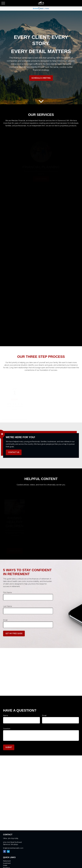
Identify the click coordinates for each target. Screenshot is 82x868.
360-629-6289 (13, 838)
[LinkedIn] (8, 851)
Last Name (7, 606)
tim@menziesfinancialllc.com (13, 848)
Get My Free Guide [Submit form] (14, 634)
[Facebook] (5, 851)
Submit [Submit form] (9, 747)
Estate (5, 865)
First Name (7, 592)
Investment (7, 863)
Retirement (7, 861)
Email (5, 620)
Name (5, 716)
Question (7, 729)
